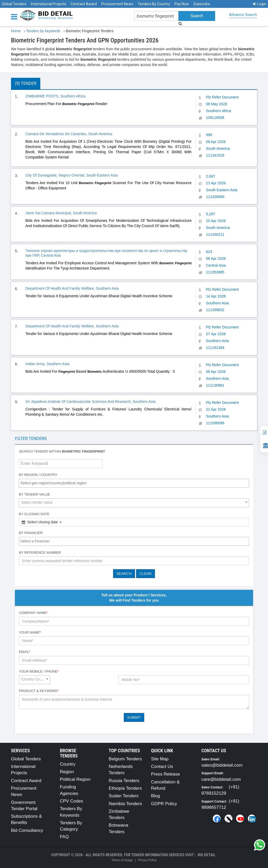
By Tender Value (34, 494)
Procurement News (117, 4)
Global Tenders (14, 4)
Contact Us (162, 767)
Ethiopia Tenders (125, 788)
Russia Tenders (124, 781)
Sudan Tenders (124, 796)
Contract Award (84, 4)
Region (67, 772)
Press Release (166, 774)
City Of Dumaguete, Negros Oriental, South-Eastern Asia (72, 175)
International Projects (49, 4)
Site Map (160, 759)
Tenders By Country (154, 4)
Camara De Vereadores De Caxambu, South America (69, 134)
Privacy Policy (147, 860)
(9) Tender (26, 83)
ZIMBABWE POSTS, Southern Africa (55, 96)
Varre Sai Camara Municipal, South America (61, 213)
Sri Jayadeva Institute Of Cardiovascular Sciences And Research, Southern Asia (90, 402)
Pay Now (182, 4)
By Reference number (40, 553)
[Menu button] (15, 16)
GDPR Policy (164, 804)
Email (25, 652)
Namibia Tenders (125, 804)
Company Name (33, 613)
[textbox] (135, 483)
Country (68, 764)
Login (259, 4)
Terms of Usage (122, 860)
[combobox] (134, 483)
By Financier (31, 533)
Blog (155, 796)
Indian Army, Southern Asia (47, 364)
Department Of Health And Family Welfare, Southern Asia (72, 288)
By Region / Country (38, 475)
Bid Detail (207, 855)
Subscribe (202, 4)
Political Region (75, 779)
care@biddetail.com (221, 779)
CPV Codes (72, 801)
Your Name (30, 632)
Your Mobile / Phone (39, 671)
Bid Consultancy (27, 830)
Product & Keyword (39, 691)
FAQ (64, 837)
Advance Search (243, 15)
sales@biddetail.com (222, 765)
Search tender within (62, 451)
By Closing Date (34, 514)
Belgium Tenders (125, 759)
